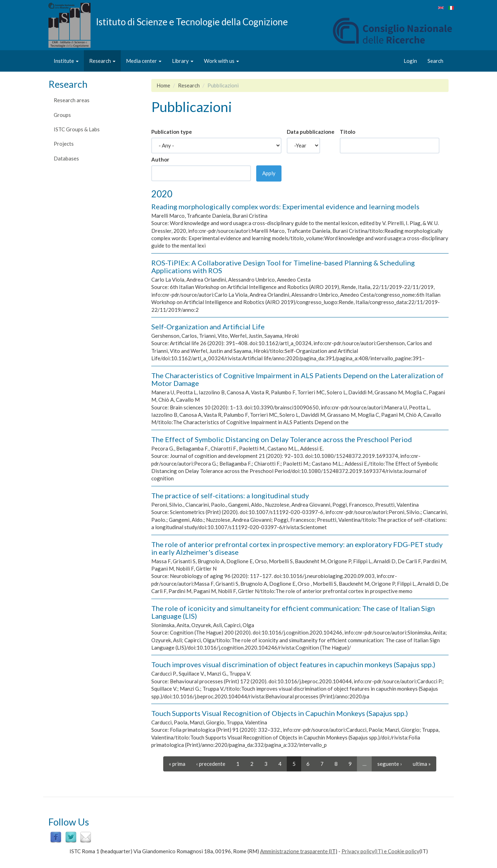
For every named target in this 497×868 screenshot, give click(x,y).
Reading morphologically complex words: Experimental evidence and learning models (285, 206)
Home (163, 85)
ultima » (422, 764)
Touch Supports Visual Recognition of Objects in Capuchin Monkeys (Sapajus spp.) (280, 713)
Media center (144, 61)
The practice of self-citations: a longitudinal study (230, 495)
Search (435, 61)
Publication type (172, 132)
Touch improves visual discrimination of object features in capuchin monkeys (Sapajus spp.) (293, 664)
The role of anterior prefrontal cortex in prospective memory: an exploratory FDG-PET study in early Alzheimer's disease (297, 548)
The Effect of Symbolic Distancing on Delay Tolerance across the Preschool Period (282, 439)
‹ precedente (211, 764)
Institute (66, 61)
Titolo (347, 132)
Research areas (72, 100)
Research (102, 61)
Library (183, 61)
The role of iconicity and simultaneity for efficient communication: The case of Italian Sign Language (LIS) (293, 612)
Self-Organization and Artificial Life (208, 327)
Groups (62, 115)
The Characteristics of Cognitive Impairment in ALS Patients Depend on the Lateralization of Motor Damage (297, 379)
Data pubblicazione (311, 132)
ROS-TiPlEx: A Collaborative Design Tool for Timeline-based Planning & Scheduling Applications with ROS (283, 267)
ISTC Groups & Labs (77, 129)
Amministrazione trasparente (294, 851)
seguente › (390, 764)
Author (160, 159)
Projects (64, 144)
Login (410, 61)
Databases (66, 158)
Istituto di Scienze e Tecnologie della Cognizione (192, 21)
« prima (177, 764)
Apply (269, 173)
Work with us (221, 61)
